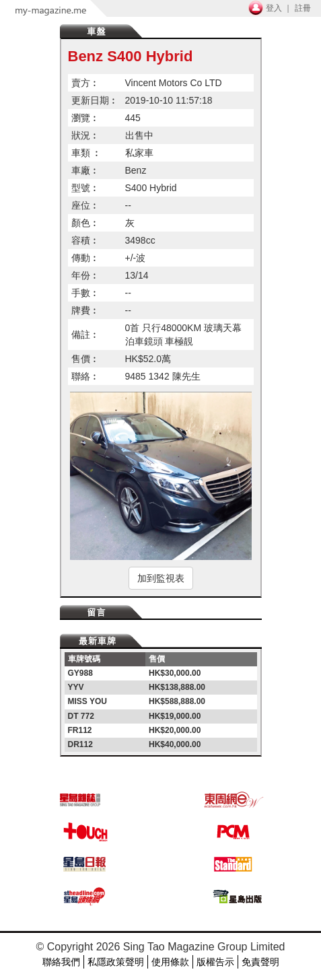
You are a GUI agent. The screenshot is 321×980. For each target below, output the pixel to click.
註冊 (303, 8)
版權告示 (215, 962)
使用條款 (170, 962)
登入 (274, 8)
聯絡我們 (61, 962)
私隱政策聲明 (116, 962)
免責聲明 (260, 962)
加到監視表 (161, 578)
